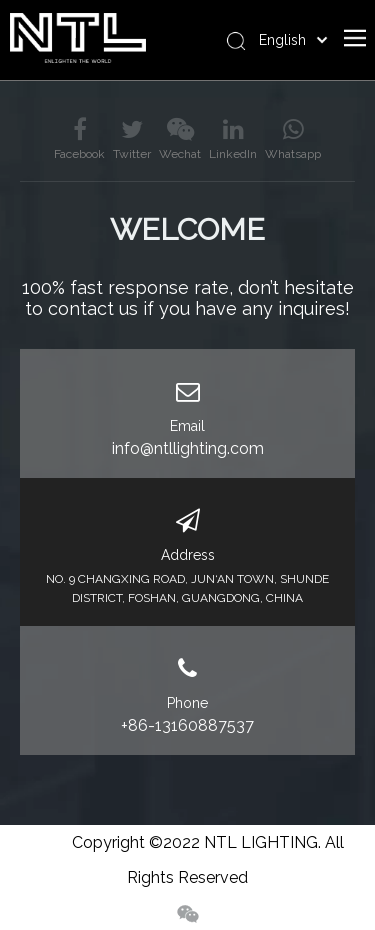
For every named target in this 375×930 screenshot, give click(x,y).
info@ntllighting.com (188, 448)
